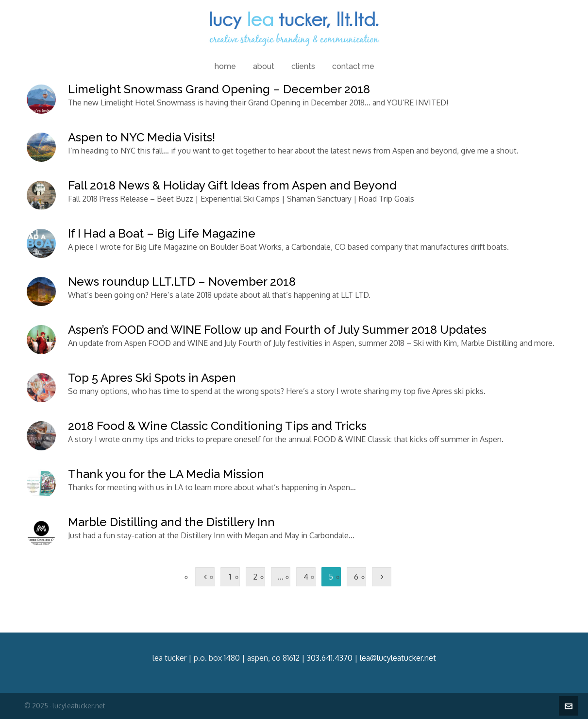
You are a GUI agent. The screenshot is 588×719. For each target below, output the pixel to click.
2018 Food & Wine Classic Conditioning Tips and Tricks (217, 426)
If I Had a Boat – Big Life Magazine (162, 233)
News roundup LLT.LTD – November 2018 (182, 282)
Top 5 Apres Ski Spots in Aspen (152, 378)
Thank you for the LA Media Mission (166, 474)
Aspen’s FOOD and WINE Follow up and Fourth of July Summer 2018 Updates (277, 330)
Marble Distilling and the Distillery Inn (171, 522)
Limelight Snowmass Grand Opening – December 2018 (219, 89)
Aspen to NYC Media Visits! (142, 137)
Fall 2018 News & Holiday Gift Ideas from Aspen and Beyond (232, 185)
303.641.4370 (330, 658)
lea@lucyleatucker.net (398, 658)
